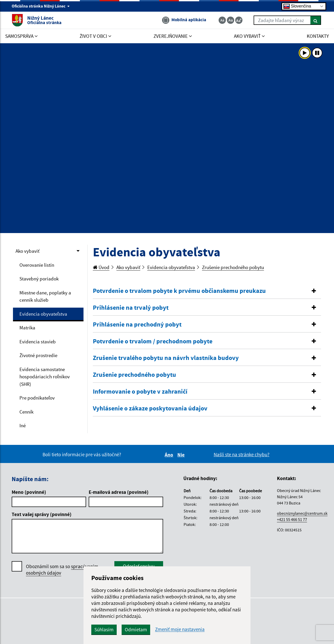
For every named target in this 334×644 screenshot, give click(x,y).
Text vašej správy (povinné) (42, 514)
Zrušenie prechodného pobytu (233, 267)
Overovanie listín (37, 265)
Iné (23, 425)
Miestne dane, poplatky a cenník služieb (45, 296)
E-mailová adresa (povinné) (119, 492)
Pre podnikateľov (37, 398)
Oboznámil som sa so (62, 570)
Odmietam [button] (136, 629)
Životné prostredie (38, 355)
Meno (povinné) (29, 492)
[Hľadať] (316, 20)
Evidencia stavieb (38, 342)
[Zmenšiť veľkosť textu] (222, 20)
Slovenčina (297, 6)
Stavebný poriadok (39, 279)
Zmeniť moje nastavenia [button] (180, 629)
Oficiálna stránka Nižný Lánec (41, 6)
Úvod (101, 267)
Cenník (26, 412)
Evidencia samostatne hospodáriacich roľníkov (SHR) (45, 377)
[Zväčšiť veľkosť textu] (239, 20)
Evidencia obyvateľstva (43, 314)
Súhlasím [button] (104, 629)
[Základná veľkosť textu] (231, 20)
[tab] (207, 291)
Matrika (27, 328)
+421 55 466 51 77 (292, 519)
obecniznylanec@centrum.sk (302, 513)
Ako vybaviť (27, 251)
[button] (207, 291)
